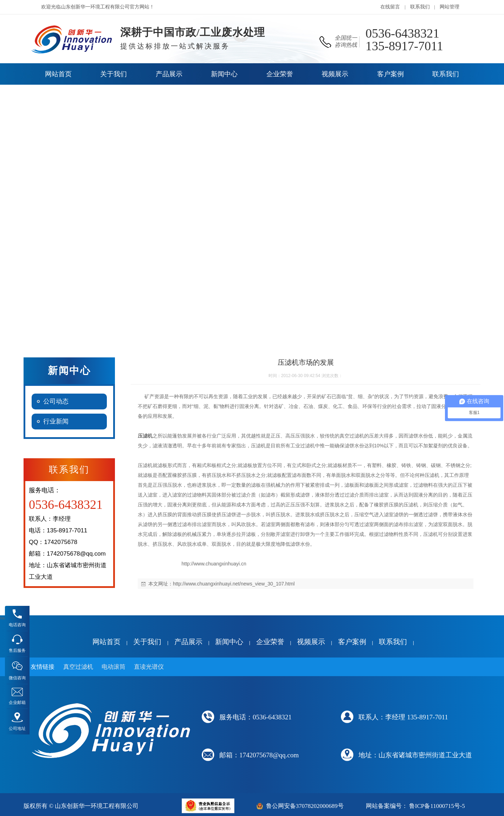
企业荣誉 (270, 642)
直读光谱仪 (149, 667)
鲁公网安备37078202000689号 (305, 806)
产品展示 (188, 642)
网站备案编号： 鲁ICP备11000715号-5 (415, 806)
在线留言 (390, 7)
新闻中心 (229, 642)
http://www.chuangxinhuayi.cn (214, 564)
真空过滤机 (78, 667)
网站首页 (106, 642)
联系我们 (420, 7)
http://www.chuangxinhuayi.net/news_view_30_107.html (234, 584)
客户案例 (352, 642)
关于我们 (147, 642)
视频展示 (311, 642)
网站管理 (450, 7)
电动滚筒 (114, 667)
